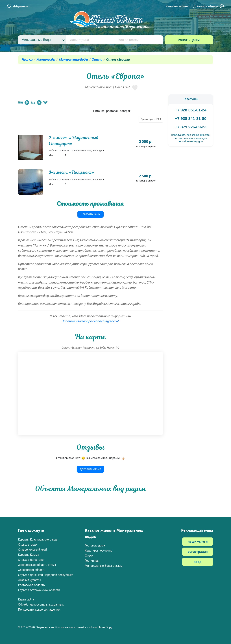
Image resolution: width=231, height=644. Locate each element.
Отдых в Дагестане (31, 560)
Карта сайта (26, 599)
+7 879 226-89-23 (191, 127)
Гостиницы (92, 561)
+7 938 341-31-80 (191, 119)
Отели (97, 60)
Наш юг (27, 60)
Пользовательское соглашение (39, 610)
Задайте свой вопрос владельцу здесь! (90, 322)
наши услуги (198, 542)
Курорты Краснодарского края (38, 540)
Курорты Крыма (29, 555)
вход (198, 562)
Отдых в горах (28, 545)
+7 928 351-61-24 (191, 110)
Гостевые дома (95, 545)
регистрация (198, 552)
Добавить (209, 6)
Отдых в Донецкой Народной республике (46, 575)
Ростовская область (31, 585)
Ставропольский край (32, 550)
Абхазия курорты (29, 580)
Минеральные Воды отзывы (104, 566)
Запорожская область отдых (37, 565)
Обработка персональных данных (41, 605)
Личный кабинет (178, 6)
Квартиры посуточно (99, 551)
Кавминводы (46, 60)
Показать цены (91, 214)
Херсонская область (32, 570)
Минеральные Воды (73, 60)
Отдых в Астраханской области (39, 590)
